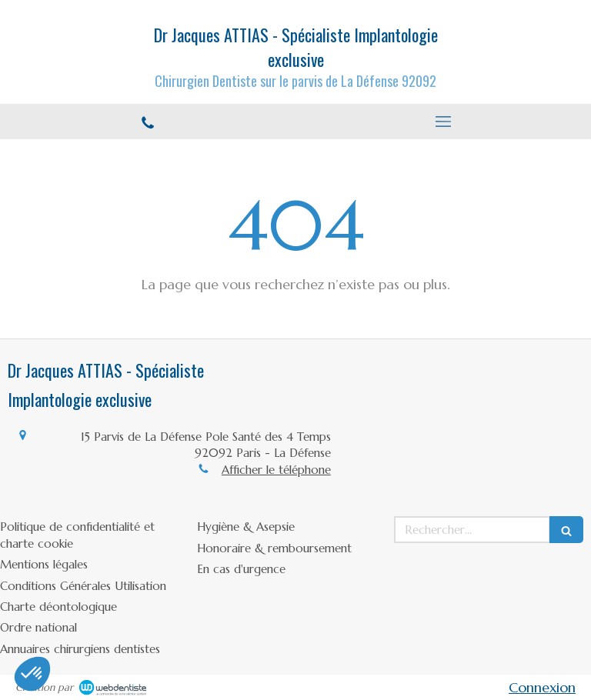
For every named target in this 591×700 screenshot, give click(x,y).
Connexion (542, 687)
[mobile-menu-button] (443, 122)
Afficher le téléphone (276, 470)
